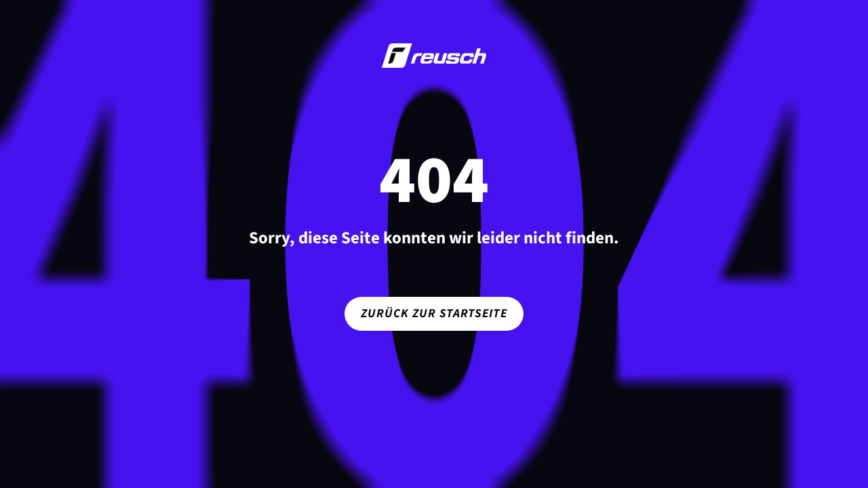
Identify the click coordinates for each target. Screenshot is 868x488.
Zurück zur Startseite (434, 313)
